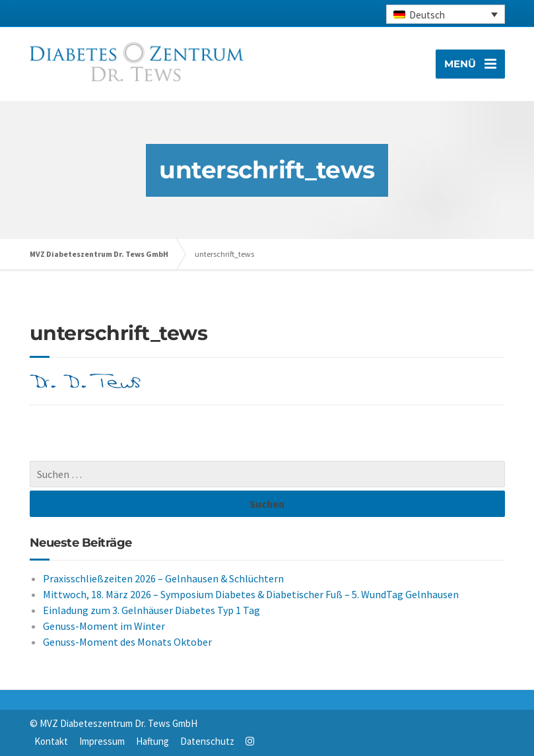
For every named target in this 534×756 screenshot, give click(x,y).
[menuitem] (446, 14)
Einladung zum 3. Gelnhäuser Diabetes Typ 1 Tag (151, 610)
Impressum (102, 741)
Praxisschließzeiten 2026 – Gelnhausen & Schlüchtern (163, 578)
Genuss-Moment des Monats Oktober (127, 642)
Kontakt (51, 741)
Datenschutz (207, 741)
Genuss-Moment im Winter (104, 626)
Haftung (152, 741)
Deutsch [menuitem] (427, 15)
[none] (446, 14)
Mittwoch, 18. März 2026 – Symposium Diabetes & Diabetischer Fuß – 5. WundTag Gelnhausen (251, 594)
